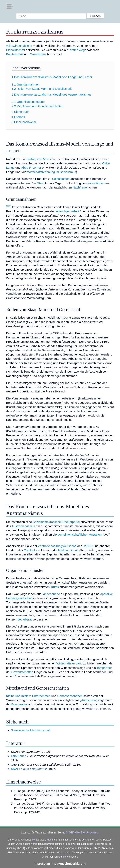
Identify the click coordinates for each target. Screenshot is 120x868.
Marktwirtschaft (68, 550)
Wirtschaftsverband (69, 663)
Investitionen (96, 183)
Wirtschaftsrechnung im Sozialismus (52, 172)
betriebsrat (25, 619)
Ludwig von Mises (39, 159)
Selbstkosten (61, 179)
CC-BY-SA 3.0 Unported (82, 832)
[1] (7, 206)
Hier (49, 840)
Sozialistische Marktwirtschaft (31, 730)
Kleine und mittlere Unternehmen (28, 696)
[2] (10, 206)
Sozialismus (38, 54)
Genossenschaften (70, 696)
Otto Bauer (18, 756)
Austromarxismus (23, 526)
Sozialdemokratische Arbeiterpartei (56, 522)
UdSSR (88, 546)
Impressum (42, 863)
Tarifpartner (104, 668)
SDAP (15, 769)
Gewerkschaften (22, 672)
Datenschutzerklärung (70, 863)
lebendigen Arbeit (67, 211)
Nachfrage (80, 187)
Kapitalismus (15, 54)
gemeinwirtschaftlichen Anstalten (80, 534)
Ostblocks (30, 550)
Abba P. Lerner (31, 168)
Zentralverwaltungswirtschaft (57, 546)
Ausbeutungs (90, 700)
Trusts (55, 587)
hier (33, 840)
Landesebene (51, 594)
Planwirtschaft (15, 50)
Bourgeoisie (19, 704)
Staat (41, 183)
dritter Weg (77, 50)
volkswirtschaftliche (19, 46)
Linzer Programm (33, 769)
